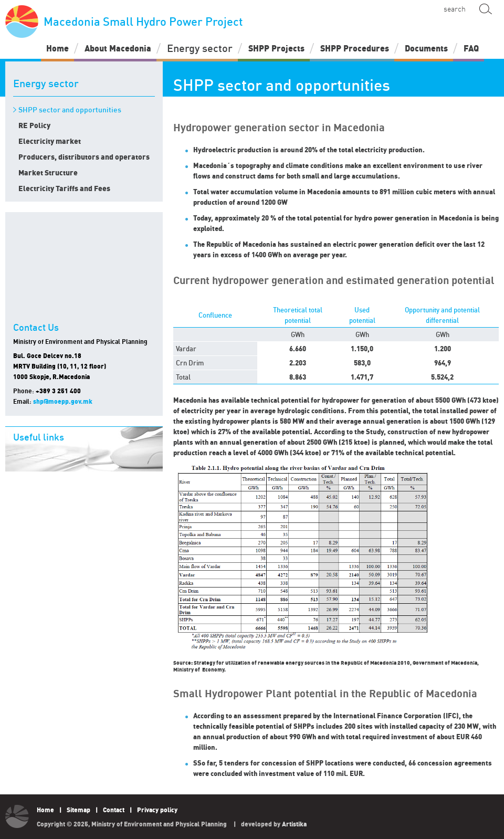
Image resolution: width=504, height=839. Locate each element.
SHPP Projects (276, 48)
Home (57, 48)
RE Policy (34, 125)
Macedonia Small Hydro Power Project (124, 22)
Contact (114, 810)
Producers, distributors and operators (84, 157)
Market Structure (48, 172)
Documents (426, 48)
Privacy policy (157, 810)
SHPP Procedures (355, 48)
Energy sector (200, 48)
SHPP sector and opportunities (70, 110)
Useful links (39, 437)
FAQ (471, 48)
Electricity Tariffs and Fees (64, 188)
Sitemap (78, 810)
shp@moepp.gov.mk (63, 401)
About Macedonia (118, 48)
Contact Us (36, 328)
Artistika (294, 824)
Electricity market (50, 141)
